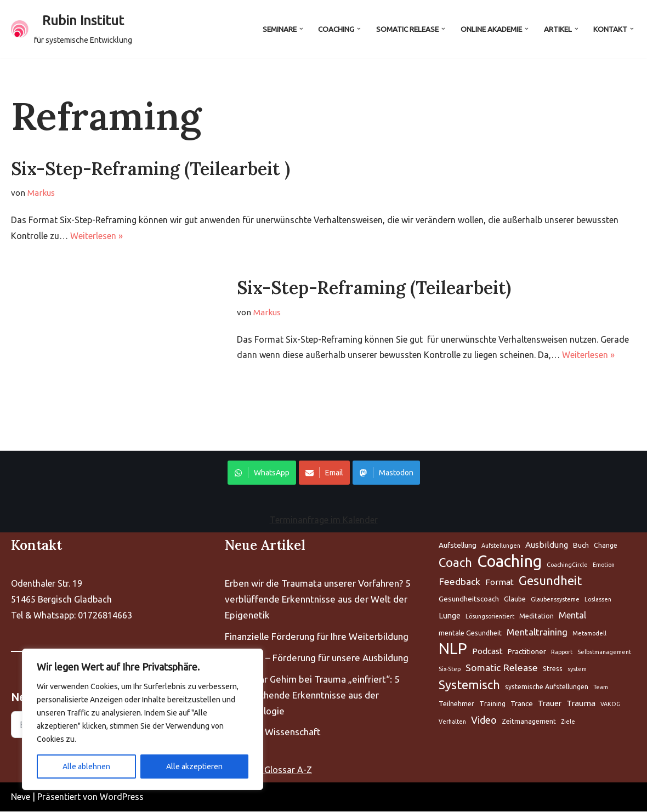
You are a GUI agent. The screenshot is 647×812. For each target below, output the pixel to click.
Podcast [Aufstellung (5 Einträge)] (487, 652)
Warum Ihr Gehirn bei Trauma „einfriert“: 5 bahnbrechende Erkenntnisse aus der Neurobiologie (312, 695)
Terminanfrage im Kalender (324, 520)
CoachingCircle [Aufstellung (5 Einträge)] (567, 565)
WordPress (122, 797)
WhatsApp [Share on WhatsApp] (262, 473)
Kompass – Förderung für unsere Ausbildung (317, 658)
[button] (300, 29)
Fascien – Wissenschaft (273, 732)
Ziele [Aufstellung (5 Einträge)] (568, 722)
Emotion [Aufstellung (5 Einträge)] (604, 565)
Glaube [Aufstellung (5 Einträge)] (515, 600)
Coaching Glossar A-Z (268, 770)
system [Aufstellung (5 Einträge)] (577, 669)
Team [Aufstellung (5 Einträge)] (601, 688)
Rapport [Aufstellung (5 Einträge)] (562, 652)
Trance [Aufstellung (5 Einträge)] (522, 704)
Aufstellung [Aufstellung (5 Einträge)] (458, 546)
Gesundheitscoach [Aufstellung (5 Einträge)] (469, 599)
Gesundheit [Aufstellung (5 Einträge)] (550, 581)
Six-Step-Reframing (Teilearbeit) (374, 288)
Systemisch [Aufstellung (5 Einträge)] (469, 685)
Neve (21, 797)
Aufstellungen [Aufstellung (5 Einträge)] (501, 546)
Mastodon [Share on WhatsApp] (386, 473)
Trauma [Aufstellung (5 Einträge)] (581, 704)
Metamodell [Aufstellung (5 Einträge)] (589, 634)
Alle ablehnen (86, 766)
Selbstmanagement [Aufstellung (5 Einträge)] (604, 652)
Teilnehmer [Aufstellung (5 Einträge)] (456, 704)
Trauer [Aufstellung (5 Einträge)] (550, 704)
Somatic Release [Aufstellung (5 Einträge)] (502, 668)
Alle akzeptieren (194, 766)
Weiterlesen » (97, 236)
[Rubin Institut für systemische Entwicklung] (72, 29)
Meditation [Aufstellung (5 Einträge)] (537, 617)
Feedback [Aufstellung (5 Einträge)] (459, 582)
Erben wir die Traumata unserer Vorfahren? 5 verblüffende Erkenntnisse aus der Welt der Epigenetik (318, 600)
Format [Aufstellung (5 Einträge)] (500, 583)
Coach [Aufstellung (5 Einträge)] (455, 563)
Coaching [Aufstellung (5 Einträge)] (509, 562)
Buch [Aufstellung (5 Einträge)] (581, 546)
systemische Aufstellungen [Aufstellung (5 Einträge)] (547, 687)
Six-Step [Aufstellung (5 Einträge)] (450, 669)
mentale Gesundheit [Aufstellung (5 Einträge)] (470, 634)
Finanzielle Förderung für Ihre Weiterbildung (317, 637)
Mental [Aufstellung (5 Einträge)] (572, 616)
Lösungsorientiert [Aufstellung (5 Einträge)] (490, 617)
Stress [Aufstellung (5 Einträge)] (553, 669)
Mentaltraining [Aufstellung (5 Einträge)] (537, 632)
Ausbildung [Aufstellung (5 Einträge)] (547, 545)
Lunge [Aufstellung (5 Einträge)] (450, 616)
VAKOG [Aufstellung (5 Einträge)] (611, 705)
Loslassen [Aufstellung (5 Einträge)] (598, 600)
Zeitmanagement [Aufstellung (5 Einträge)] (529, 722)
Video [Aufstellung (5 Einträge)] (484, 720)
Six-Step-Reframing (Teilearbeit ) (151, 169)
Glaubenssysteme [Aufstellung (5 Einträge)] (555, 600)
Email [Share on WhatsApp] (324, 473)
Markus (41, 193)
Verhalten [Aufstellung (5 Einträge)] (452, 722)
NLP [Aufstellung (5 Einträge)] (453, 649)
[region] (143, 719)
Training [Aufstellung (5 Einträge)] (492, 704)
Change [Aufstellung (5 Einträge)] (606, 546)
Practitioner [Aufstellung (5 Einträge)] (527, 652)
